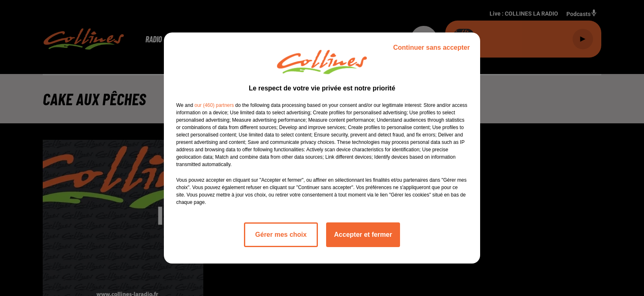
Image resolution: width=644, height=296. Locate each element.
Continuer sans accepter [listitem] (431, 47)
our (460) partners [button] (214, 105)
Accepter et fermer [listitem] (363, 235)
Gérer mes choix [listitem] (281, 235)
